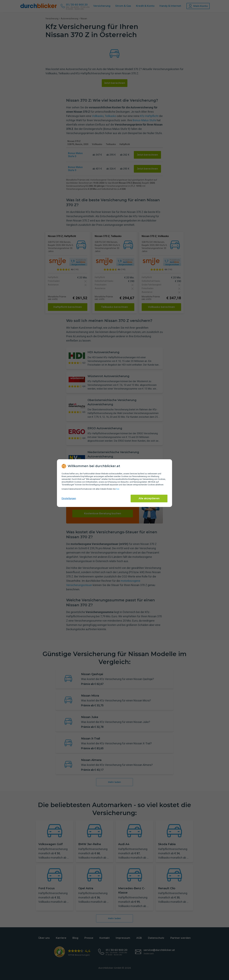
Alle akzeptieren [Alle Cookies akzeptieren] (149, 498)
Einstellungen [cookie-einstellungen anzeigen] (69, 498)
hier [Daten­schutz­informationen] (118, 489)
